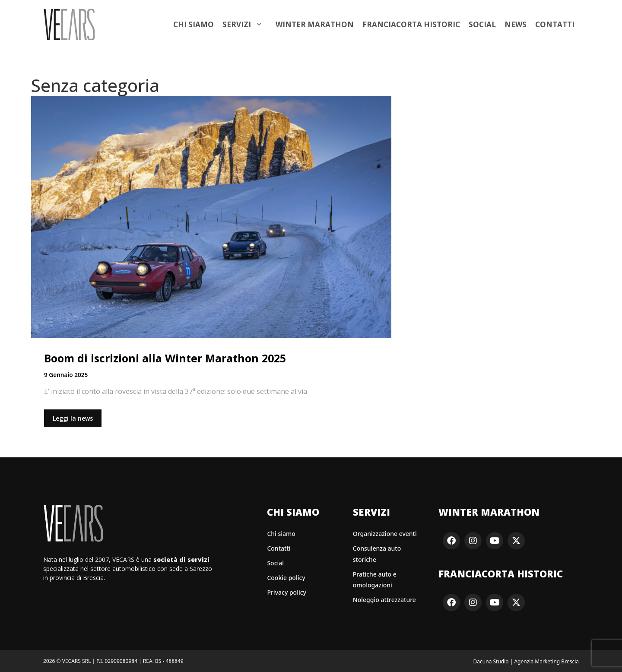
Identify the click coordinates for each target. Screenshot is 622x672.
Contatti (555, 24)
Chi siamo (194, 24)
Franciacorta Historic (411, 24)
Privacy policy (287, 592)
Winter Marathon (315, 24)
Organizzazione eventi (385, 534)
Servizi (247, 25)
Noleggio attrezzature (384, 600)
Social (482, 24)
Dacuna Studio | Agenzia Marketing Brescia (526, 661)
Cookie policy (286, 578)
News (516, 24)
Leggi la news (73, 418)
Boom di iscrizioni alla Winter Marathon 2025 (165, 358)
